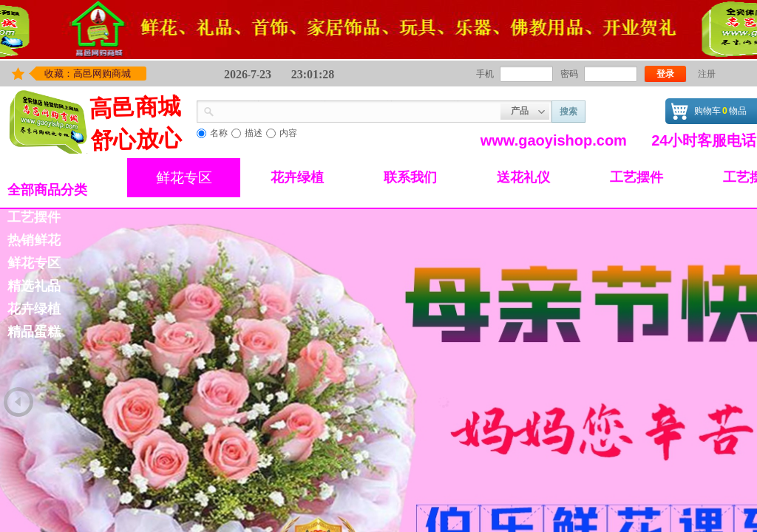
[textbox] (357, 110)
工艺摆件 (637, 177)
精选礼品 (34, 286)
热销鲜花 (34, 240)
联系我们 (410, 177)
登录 (665, 74)
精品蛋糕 (34, 332)
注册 (707, 74)
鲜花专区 (184, 178)
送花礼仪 (523, 177)
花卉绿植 (297, 177)
